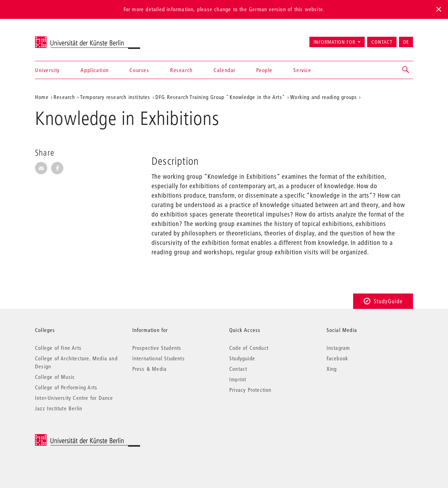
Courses (139, 70)
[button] (406, 70)
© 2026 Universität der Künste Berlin (72, 438)
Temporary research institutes (115, 97)
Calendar (225, 70)
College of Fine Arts (58, 348)
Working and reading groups (324, 97)
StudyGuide (383, 301)
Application (95, 70)
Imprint (238, 379)
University (47, 70)
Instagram (338, 348)
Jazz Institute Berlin (59, 408)
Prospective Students (157, 348)
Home (42, 97)
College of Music (55, 377)
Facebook (338, 358)
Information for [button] (334, 42)
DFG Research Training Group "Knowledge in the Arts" (220, 97)
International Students (159, 358)
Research (181, 70)
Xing (332, 369)
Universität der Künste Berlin (62, 39)
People (264, 70)
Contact (382, 42)
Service (302, 70)
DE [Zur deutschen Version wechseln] (406, 42)
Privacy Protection (250, 390)
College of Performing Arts (66, 387)
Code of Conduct (249, 348)
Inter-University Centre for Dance (74, 398)
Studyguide (242, 358)
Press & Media (150, 369)
